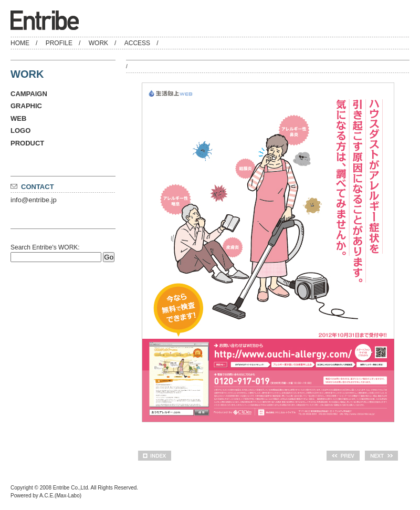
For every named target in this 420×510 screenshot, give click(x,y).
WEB (18, 118)
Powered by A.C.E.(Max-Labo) (46, 496)
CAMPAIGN (29, 94)
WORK (98, 43)
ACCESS (137, 43)
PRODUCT (27, 143)
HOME (20, 43)
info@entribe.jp (34, 200)
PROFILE (59, 43)
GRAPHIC (26, 106)
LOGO (20, 131)
